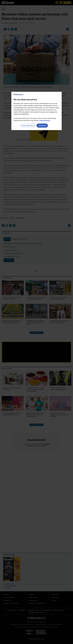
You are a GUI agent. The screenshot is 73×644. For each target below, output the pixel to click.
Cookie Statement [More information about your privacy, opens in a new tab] (45, 120)
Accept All (42, 125)
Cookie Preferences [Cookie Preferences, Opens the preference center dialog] (28, 125)
